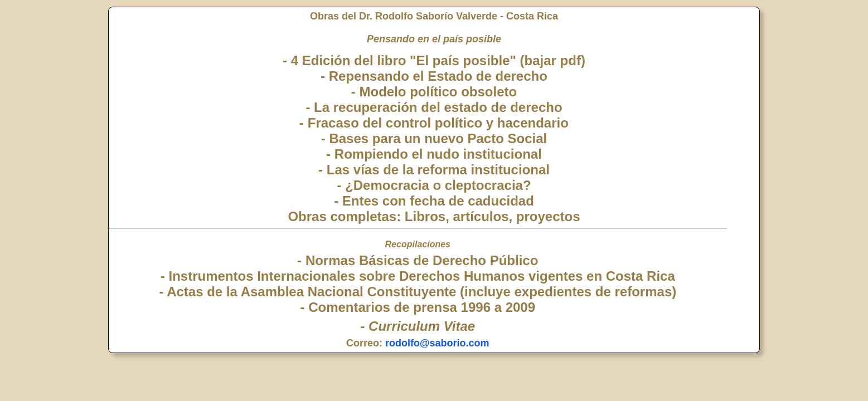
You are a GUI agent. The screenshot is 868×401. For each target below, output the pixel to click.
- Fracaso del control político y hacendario (434, 123)
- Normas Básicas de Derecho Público (418, 260)
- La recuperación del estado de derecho (434, 107)
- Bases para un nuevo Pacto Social (434, 138)
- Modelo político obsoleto (434, 92)
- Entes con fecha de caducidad (434, 201)
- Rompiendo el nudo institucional (434, 154)
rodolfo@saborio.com (437, 343)
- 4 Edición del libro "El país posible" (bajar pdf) (434, 60)
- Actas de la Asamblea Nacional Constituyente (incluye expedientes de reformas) (418, 292)
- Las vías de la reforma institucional (434, 170)
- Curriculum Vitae (418, 326)
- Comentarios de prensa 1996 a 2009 (418, 307)
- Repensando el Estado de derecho (434, 76)
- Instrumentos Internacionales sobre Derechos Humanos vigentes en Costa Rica (418, 276)
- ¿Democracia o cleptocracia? (434, 185)
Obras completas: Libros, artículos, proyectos (434, 216)
